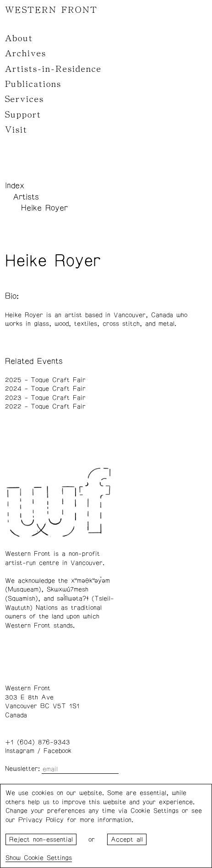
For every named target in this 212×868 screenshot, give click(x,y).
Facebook (57, 751)
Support (23, 115)
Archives (26, 54)
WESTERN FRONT (51, 10)
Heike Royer (44, 208)
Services (24, 99)
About (19, 38)
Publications (33, 84)
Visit (16, 130)
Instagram (20, 751)
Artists (26, 197)
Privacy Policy (41, 820)
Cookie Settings (48, 858)
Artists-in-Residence (53, 69)
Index (15, 186)
